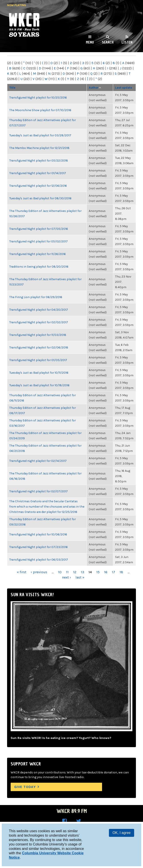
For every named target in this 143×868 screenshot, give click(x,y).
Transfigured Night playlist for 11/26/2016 (38, 254)
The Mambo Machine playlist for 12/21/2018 (39, 148)
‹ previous (39, 572)
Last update (124, 88)
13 (82, 572)
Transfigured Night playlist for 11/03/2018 (38, 335)
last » (80, 577)
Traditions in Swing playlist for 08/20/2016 (39, 266)
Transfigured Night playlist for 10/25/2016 (38, 97)
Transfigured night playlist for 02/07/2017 (39, 491)
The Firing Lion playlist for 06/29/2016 (36, 297)
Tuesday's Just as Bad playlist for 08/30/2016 (40, 198)
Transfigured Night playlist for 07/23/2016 (39, 547)
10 (60, 572)
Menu (90, 42)
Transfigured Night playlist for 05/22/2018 (39, 160)
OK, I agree (122, 833)
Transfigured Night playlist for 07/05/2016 (39, 229)
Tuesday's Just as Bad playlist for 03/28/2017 (40, 135)
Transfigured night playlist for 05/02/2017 (39, 241)
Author (95, 88)
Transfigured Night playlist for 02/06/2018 (39, 347)
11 (67, 572)
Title (12, 88)
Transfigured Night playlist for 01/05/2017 (38, 360)
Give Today (25, 787)
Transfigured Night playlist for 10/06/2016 (38, 534)
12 (75, 572)
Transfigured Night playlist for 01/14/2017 (38, 173)
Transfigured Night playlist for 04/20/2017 (39, 310)
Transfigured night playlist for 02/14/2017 (38, 461)
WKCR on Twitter (79, 821)
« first (22, 572)
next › (67, 577)
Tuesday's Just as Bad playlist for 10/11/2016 (39, 373)
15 (98, 572)
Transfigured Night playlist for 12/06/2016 (38, 186)
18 (121, 572)
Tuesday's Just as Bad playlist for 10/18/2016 (39, 385)
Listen (127, 42)
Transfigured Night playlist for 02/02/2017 (39, 322)
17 (113, 572)
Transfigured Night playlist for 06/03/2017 (39, 560)
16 (106, 572)
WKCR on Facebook (64, 821)
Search (108, 42)
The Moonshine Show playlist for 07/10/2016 (40, 110)
